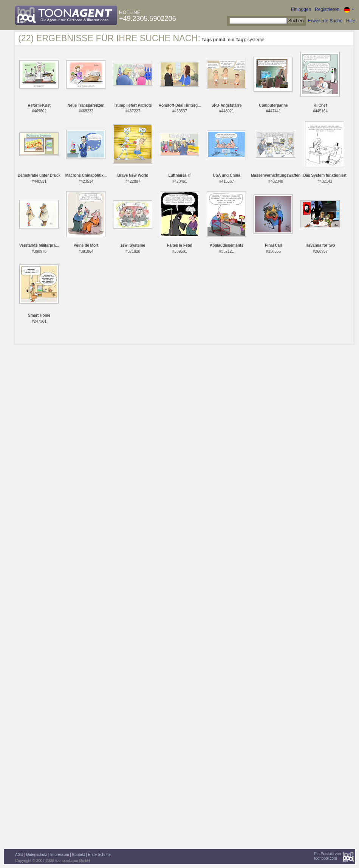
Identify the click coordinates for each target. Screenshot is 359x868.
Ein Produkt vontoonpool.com (327, 856)
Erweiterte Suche (325, 21)
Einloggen (301, 9)
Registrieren (327, 9)
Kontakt (79, 855)
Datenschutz (37, 855)
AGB (19, 855)
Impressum (60, 855)
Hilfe (351, 21)
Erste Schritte (99, 855)
